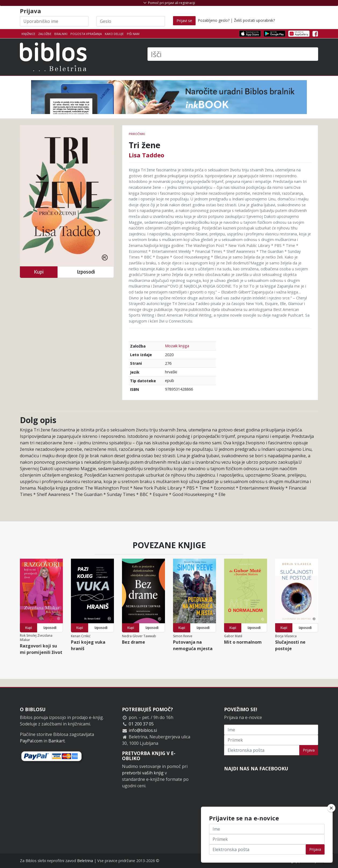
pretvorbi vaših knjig (143, 773)
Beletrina (85, 861)
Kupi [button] (39, 272)
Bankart (57, 741)
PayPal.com (31, 741)
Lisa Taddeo (146, 155)
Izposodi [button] (86, 272)
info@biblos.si (143, 730)
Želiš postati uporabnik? (254, 20)
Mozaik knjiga (177, 346)
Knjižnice (28, 34)
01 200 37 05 (141, 724)
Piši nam (133, 34)
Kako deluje (114, 34)
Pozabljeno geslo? (214, 20)
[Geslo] (131, 21)
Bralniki (61, 34)
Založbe (45, 34)
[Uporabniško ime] (54, 21)
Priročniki (137, 134)
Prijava (309, 750)
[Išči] (233, 54)
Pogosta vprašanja (86, 34)
